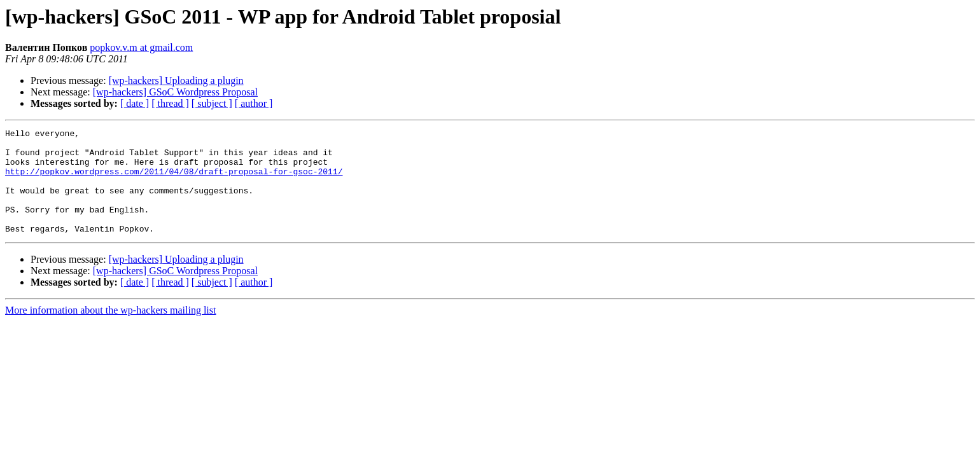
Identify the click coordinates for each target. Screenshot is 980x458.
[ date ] (135, 103)
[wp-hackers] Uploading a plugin (176, 80)
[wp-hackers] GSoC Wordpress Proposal (175, 92)
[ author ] (254, 103)
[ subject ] (212, 103)
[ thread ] (170, 103)
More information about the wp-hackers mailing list (110, 331)
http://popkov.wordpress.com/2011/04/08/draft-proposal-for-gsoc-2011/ (174, 181)
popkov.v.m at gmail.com (141, 47)
